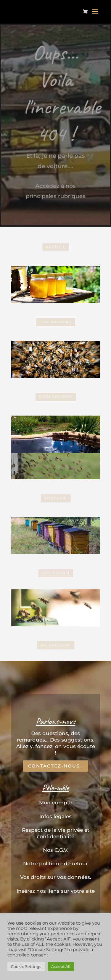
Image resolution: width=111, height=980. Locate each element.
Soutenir (55, 498)
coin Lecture (55, 397)
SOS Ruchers (55, 322)
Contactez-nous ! (56, 766)
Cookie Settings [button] (26, 966)
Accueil (55, 247)
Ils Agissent (55, 645)
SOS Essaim (55, 359)
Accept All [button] (61, 966)
